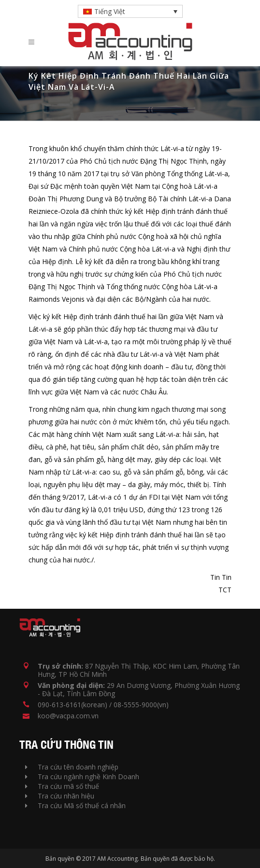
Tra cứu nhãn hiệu (60, 796)
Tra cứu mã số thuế (62, 786)
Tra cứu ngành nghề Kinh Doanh (82, 777)
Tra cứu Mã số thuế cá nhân (75, 805)
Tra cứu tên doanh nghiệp (72, 767)
